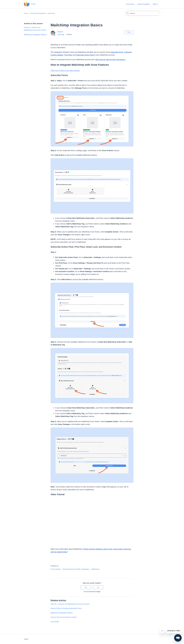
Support (60, 32)
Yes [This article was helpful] (86, 587)
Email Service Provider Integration (76, 569)
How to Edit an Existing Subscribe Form (66, 608)
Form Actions (56, 569)
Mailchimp (51, 13)
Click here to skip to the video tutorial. (65, 70)
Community (130, 4)
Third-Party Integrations (38, 13)
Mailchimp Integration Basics (35, 35)
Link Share (55, 622)
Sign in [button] (155, 4)
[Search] (142, 13)
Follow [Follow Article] (129, 32)
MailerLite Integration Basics (62, 613)
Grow (26, 13)
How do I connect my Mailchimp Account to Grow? (35, 29)
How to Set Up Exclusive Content (64, 617)
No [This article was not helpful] (98, 587)
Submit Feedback (143, 4)
